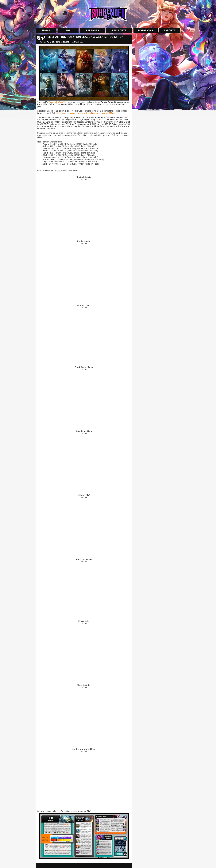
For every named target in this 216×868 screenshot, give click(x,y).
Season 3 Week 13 (57, 102)
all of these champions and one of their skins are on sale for (86, 113)
